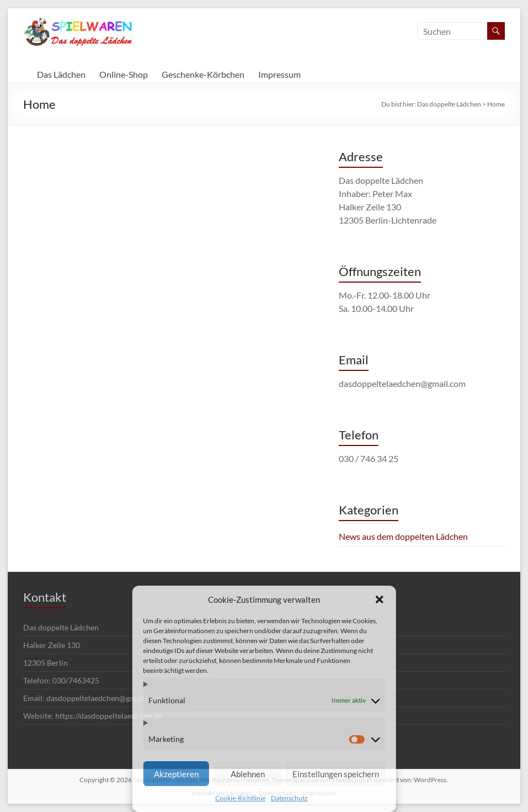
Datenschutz (289, 798)
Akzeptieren (176, 774)
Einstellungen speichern (336, 774)
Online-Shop (124, 74)
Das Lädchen (61, 74)
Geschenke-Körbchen (203, 74)
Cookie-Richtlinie (240, 798)
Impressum (279, 74)
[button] (380, 599)
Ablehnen (248, 774)
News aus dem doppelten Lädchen (403, 536)
